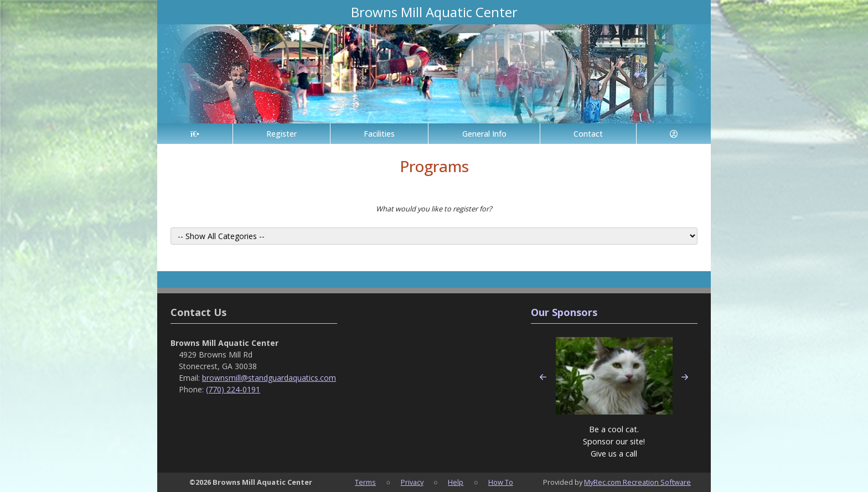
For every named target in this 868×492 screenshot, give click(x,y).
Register (281, 134)
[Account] (674, 134)
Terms (365, 482)
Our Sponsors (564, 312)
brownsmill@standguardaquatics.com (269, 378)
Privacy (412, 482)
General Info (484, 134)
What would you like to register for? (434, 209)
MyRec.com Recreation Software (637, 482)
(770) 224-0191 (233, 389)
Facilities (379, 134)
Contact (588, 134)
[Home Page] (195, 134)
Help (456, 482)
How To (501, 482)
